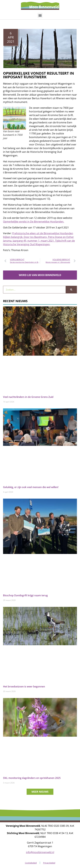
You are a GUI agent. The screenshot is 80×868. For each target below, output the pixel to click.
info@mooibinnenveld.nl (40, 852)
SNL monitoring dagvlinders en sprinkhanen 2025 (32, 778)
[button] (40, 15)
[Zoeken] (71, 290)
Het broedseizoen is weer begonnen (24, 687)
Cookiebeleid (31, 863)
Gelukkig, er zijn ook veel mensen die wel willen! (31, 487)
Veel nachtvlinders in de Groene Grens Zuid (28, 397)
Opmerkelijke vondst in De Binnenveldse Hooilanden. (34, 222)
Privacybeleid (49, 863)
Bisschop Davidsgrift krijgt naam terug (25, 595)
